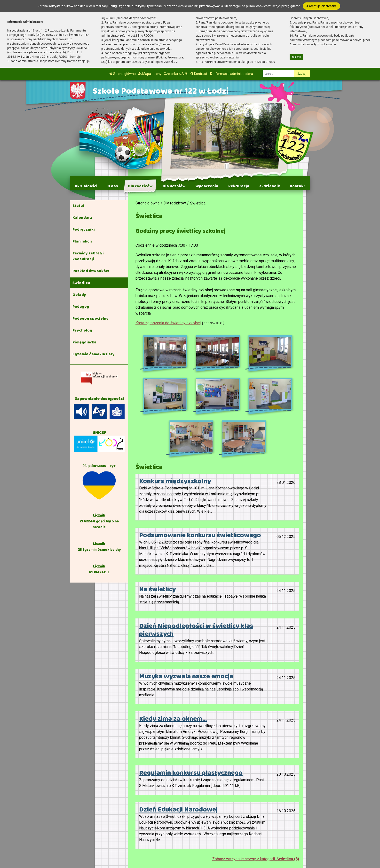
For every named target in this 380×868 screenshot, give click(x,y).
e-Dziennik (235, 829)
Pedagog (81, 307)
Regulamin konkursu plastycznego (191, 702)
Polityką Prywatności (148, 6)
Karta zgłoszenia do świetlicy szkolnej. (168, 323)
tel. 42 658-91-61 (175, 823)
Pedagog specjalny (91, 318)
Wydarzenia (207, 186)
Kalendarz (82, 218)
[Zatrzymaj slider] (227, 166)
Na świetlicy (157, 519)
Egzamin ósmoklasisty (94, 354)
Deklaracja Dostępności (235, 845)
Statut (79, 206)
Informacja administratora (231, 74)
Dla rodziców (140, 186)
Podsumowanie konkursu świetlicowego (200, 465)
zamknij (296, 57)
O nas (113, 186)
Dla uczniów (174, 186)
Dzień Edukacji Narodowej (178, 739)
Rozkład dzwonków (91, 271)
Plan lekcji (82, 241)
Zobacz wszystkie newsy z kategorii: (256, 788)
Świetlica (81, 283)
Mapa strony (150, 74)
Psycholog (82, 330)
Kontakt (297, 186)
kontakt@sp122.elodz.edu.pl (184, 829)
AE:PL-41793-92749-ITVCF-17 (186, 835)
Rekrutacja (239, 186)
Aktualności (86, 186)
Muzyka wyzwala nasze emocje (186, 606)
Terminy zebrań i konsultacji (88, 256)
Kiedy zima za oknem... (173, 648)
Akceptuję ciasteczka (321, 6)
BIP (229, 823)
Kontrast (199, 74)
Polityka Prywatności (244, 836)
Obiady (79, 295)
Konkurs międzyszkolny (175, 411)
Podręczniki (84, 229)
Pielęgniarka (84, 342)
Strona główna (123, 74)
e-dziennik (270, 186)
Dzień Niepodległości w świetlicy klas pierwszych (196, 559)
